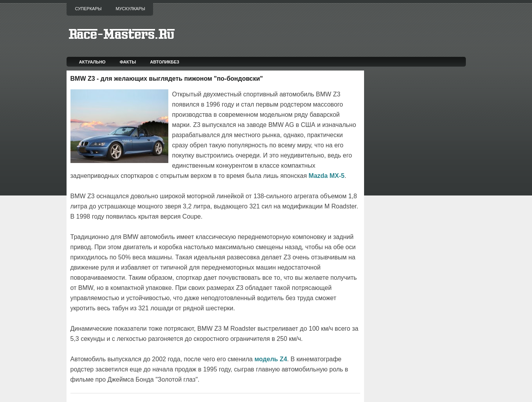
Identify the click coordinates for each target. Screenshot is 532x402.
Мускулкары (130, 9)
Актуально (92, 62)
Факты (128, 62)
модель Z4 (271, 359)
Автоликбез (165, 62)
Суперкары (88, 9)
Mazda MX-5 (326, 176)
